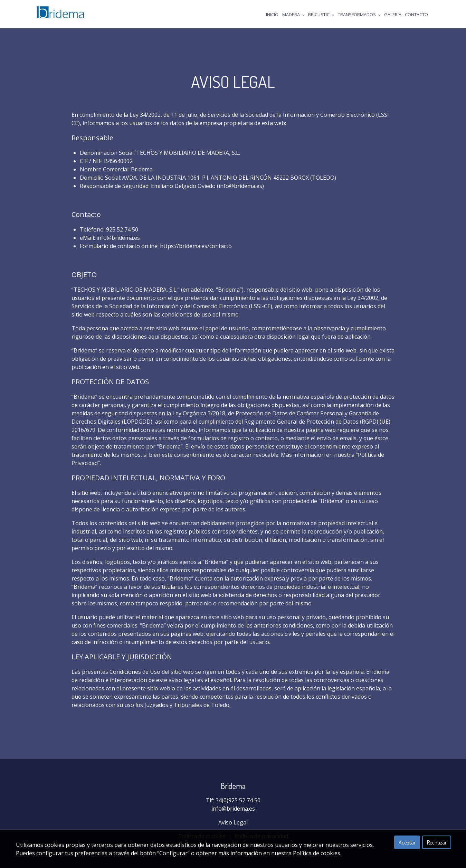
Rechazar (437, 842)
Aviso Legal (233, 822)
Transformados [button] (359, 15)
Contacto (416, 15)
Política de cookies (317, 853)
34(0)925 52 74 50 (238, 800)
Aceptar (407, 842)
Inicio (272, 15)
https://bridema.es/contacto (196, 246)
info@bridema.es (233, 809)
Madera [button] (293, 15)
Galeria (393, 15)
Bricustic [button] (321, 15)
